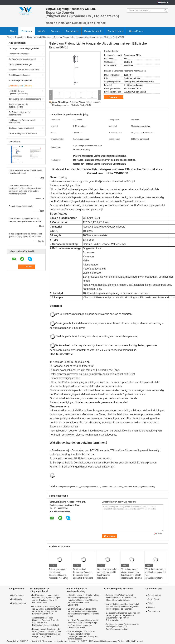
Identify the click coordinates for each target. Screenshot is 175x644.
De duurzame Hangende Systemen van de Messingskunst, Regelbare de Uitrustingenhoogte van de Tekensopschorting (123, 617)
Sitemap (151, 607)
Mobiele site (154, 612)
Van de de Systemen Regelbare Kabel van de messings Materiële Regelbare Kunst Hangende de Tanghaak (122, 607)
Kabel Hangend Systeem (19, 75)
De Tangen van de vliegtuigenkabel (24, 48)
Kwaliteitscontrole (93, 31)
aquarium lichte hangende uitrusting (140, 487)
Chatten (115, 97)
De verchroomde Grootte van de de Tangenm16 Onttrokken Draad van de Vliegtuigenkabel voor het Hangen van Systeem (46, 633)
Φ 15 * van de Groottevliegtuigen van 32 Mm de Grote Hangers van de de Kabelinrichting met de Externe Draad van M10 (47, 610)
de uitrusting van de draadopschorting (25, 99)
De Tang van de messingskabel (22, 59)
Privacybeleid (13, 641)
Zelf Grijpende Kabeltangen (20, 64)
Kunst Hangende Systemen (20, 80)
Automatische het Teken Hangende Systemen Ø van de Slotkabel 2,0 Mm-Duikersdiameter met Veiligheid (46, 621)
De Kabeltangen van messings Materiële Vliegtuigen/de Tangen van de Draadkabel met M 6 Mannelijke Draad (46, 599)
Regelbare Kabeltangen (19, 54)
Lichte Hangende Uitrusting (39, 37)
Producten (27, 31)
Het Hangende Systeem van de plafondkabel (22, 121)
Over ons (56, 31)
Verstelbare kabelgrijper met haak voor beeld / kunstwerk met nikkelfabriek (107, 574)
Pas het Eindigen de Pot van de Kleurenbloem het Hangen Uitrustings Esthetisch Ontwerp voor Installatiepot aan (83, 635)
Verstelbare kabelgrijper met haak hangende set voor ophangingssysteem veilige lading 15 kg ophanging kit (156, 576)
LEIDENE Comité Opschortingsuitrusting (18, 92)
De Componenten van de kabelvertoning (19, 114)
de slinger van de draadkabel (21, 128)
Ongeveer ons (17, 595)
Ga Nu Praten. (136, 31)
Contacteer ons (115, 31)
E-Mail (150, 603)
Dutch (164, 2)
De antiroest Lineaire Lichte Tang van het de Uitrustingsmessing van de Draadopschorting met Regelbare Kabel (83, 613)
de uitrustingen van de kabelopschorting (18, 106)
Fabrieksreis (72, 31)
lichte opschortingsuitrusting (68, 487)
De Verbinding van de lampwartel (23, 133)
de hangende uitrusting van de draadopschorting (102, 487)
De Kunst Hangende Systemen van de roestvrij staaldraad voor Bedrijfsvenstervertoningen (122, 627)
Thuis (13, 31)
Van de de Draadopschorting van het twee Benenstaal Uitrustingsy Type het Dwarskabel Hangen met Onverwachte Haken (84, 624)
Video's (41, 31)
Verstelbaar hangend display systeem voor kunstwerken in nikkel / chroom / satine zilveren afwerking (132, 575)
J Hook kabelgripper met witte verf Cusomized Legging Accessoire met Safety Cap (59, 575)
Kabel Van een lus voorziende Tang (24, 70)
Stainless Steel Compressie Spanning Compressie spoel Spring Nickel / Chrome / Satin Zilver (83, 575)
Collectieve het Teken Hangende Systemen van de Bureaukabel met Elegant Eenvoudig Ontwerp (121, 598)
